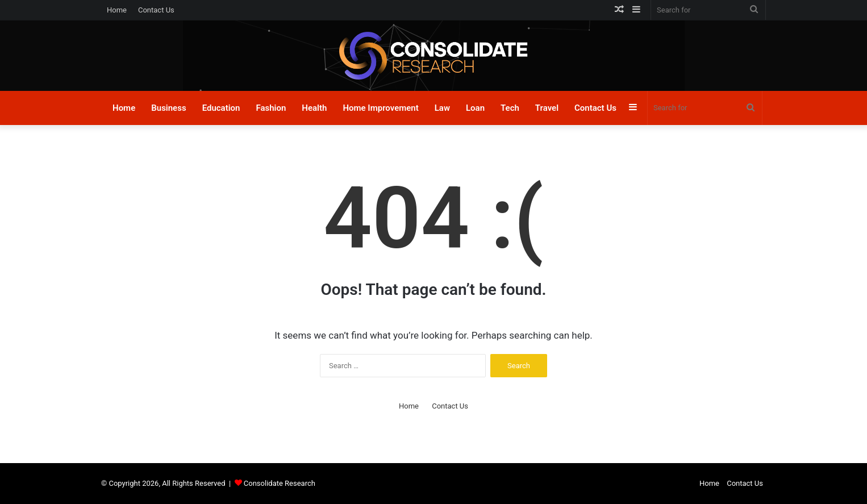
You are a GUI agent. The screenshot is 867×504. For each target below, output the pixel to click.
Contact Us (156, 10)
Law (442, 108)
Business (168, 108)
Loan (475, 108)
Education (221, 108)
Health (314, 108)
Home (117, 10)
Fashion (271, 108)
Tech (510, 108)
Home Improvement (380, 108)
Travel (547, 108)
